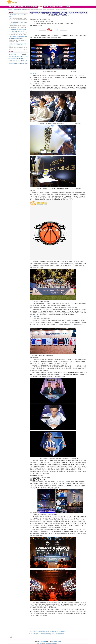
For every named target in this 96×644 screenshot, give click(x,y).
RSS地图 (54, 641)
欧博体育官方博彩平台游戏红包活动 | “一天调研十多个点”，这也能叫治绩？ (49, 631)
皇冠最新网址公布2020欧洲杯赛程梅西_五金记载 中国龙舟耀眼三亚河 (48, 634)
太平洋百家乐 (34, 316)
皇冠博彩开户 (34, 73)
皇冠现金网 (49, 643)
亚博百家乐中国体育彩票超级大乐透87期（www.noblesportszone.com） (18, 45)
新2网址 (58, 643)
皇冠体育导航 (40, 643)
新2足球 (22, 10)
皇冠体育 (45, 643)
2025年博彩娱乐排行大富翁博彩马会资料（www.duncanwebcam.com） (18, 38)
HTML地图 (59, 641)
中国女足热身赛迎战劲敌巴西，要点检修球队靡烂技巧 (18, 23)
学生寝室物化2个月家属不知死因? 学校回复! (17, 16)
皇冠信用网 (16, 10)
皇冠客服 (54, 643)
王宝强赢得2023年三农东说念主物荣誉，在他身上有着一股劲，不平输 (17, 30)
